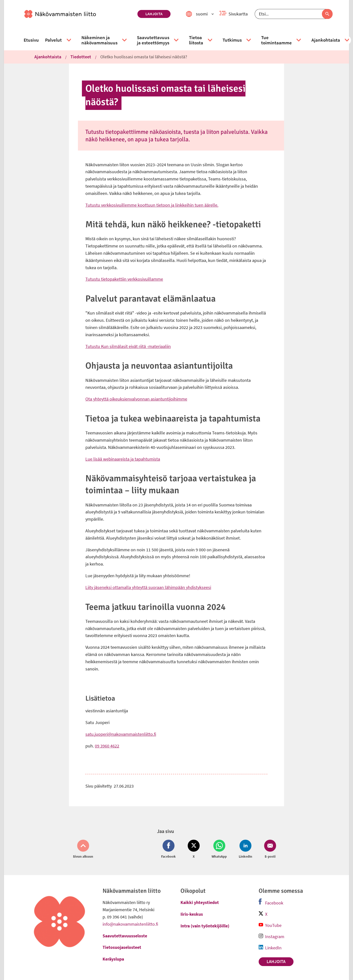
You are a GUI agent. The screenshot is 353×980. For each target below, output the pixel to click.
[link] (79, 14)
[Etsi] (294, 14)
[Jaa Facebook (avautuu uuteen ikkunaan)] (169, 849)
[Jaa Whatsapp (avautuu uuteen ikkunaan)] (219, 849)
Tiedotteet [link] (81, 57)
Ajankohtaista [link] (48, 57)
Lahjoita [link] (154, 14)
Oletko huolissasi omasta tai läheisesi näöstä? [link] (144, 57)
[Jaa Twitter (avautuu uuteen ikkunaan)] (194, 849)
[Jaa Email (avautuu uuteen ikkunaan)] (269, 849)
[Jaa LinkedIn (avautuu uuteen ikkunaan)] (245, 849)
